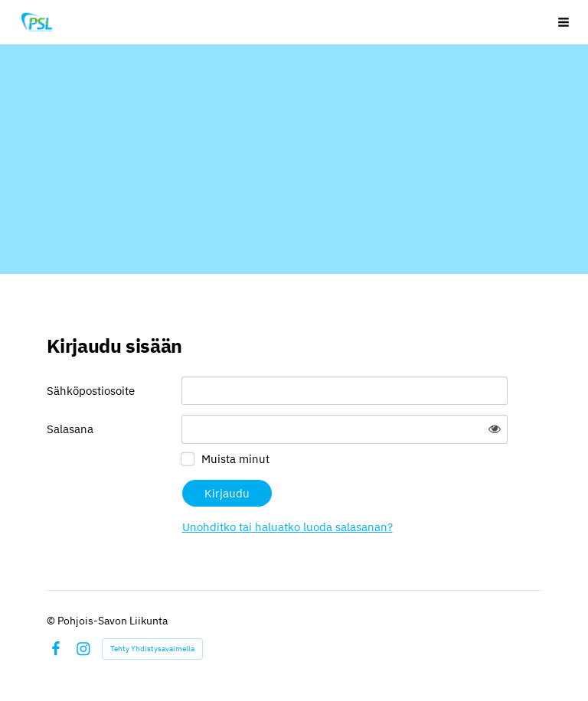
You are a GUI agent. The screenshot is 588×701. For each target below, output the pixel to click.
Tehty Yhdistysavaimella (152, 649)
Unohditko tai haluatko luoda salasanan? (287, 527)
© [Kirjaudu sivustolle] (52, 621)
